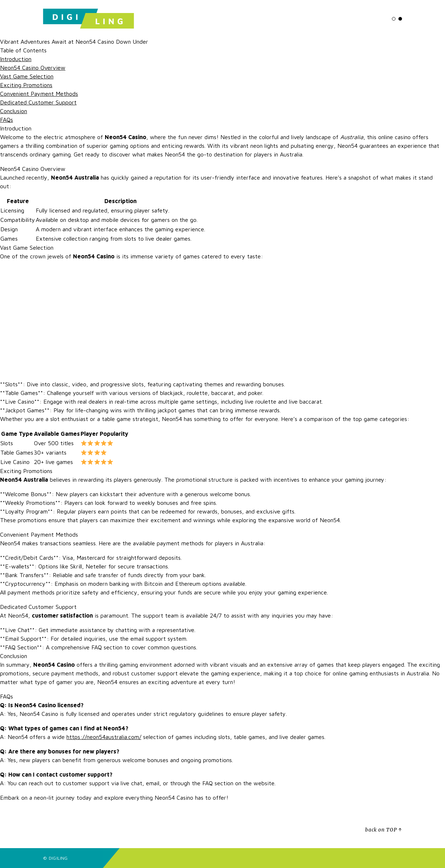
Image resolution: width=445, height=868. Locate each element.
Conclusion (14, 111)
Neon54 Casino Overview (33, 68)
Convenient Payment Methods (39, 94)
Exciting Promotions (26, 85)
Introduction (16, 59)
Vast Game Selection (27, 76)
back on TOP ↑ (384, 830)
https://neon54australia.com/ (104, 737)
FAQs (7, 120)
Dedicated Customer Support (38, 102)
